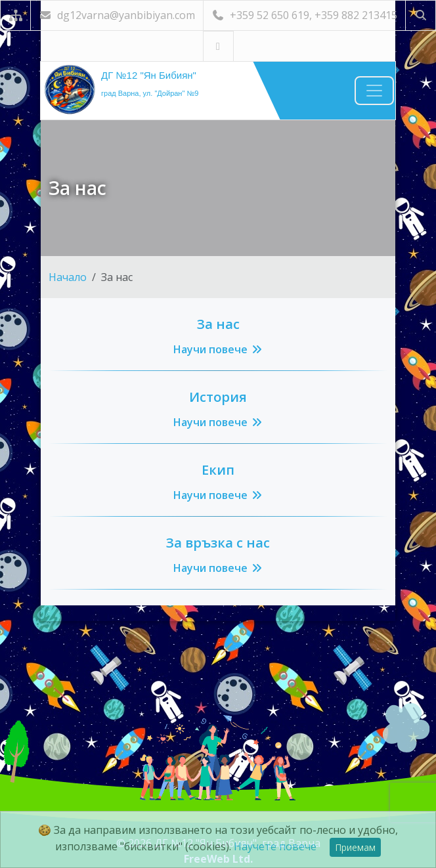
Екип (218, 470)
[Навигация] (374, 91)
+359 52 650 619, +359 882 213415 (304, 15)
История (218, 397)
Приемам (355, 847)
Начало (68, 277)
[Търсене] (421, 15)
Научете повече (275, 846)
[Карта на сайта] (15, 15)
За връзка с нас (218, 543)
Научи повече (218, 349)
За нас (218, 324)
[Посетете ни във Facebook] (218, 46)
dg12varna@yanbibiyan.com (117, 15)
